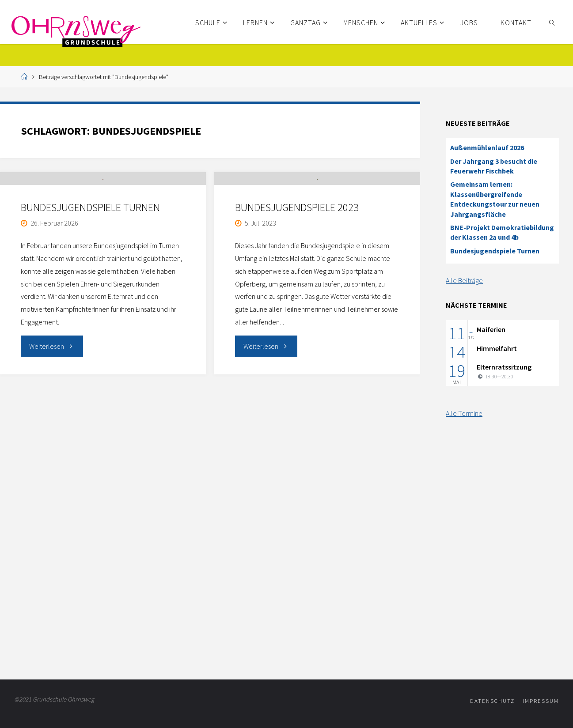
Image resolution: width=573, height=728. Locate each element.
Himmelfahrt (497, 348)
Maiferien (491, 329)
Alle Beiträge (464, 280)
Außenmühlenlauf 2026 (487, 147)
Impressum (541, 701)
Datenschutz (492, 701)
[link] (552, 22)
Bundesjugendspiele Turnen (90, 248)
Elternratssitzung (504, 367)
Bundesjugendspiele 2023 (297, 248)
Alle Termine (464, 413)
